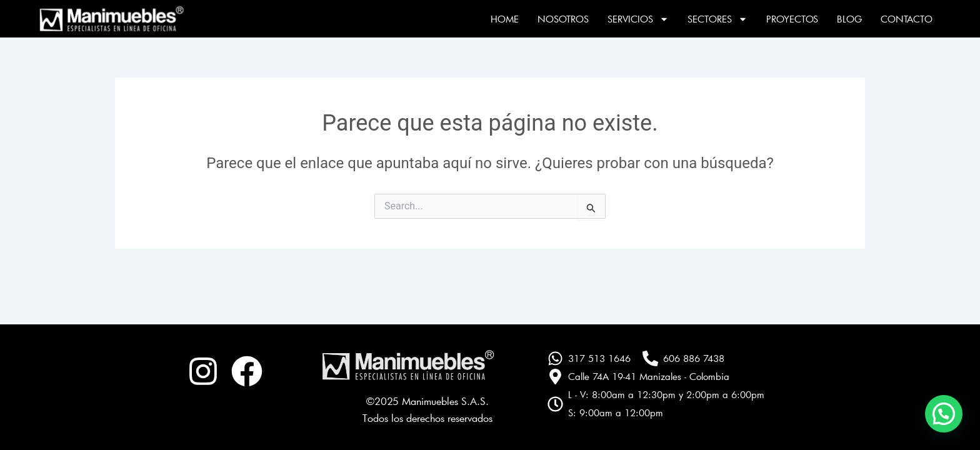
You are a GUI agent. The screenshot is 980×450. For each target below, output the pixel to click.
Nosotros (563, 19)
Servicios (638, 19)
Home (505, 19)
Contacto (907, 19)
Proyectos (792, 19)
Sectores (717, 19)
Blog (849, 19)
